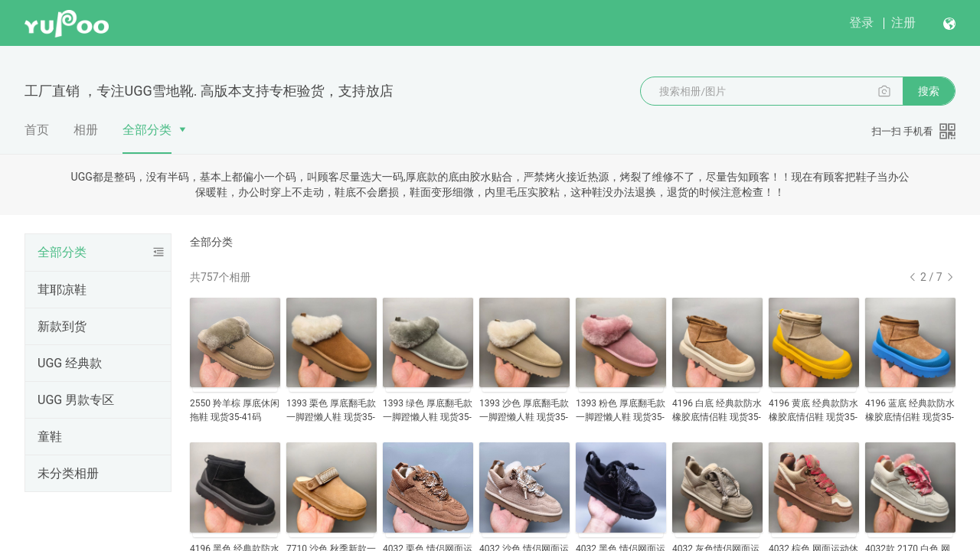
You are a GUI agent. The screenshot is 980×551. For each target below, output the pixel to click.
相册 (86, 130)
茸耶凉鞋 (62, 290)
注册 (903, 23)
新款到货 (62, 326)
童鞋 (50, 437)
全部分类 (147, 130)
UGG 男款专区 (76, 400)
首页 (37, 130)
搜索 (929, 91)
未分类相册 (68, 473)
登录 (861, 23)
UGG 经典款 (70, 363)
